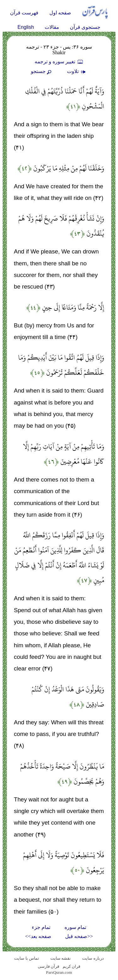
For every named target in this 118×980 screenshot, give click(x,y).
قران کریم (71, 966)
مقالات (52, 27)
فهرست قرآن (24, 13)
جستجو (42, 71)
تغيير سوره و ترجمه (59, 62)
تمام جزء (41, 927)
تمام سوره (75, 927)
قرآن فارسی (48, 966)
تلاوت (77, 71)
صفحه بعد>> (38, 936)
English (26, 27)
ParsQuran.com (59, 972)
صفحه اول (60, 13)
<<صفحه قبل (79, 936)
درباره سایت (93, 958)
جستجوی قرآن (85, 27)
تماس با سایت (27, 958)
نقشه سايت (61, 958)
